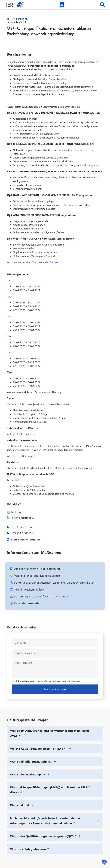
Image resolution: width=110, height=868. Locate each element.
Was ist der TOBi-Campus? (21, 456)
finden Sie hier (50, 262)
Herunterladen (31, 603)
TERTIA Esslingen (17, 19)
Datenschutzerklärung (40, 681)
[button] (62, 5)
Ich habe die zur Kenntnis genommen (47, 681)
